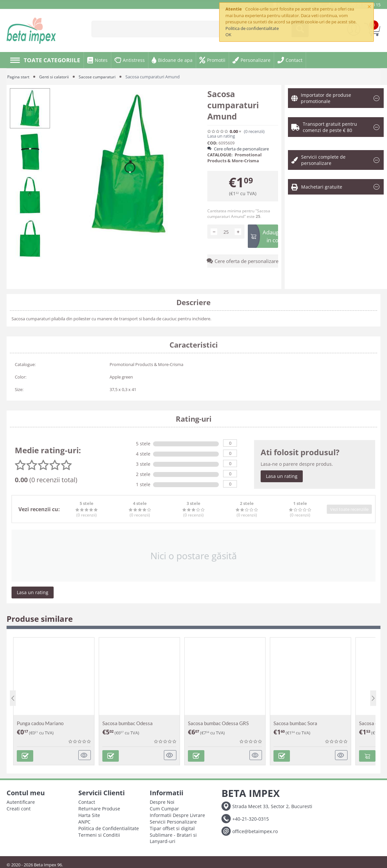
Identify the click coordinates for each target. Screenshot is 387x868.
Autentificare (21, 800)
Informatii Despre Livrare (177, 814)
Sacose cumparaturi (101, 77)
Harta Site (89, 814)
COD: (212, 143)
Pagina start (19, 77)
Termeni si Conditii (99, 833)
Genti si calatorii (56, 77)
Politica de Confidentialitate (109, 827)
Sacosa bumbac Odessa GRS (218, 723)
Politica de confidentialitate (252, 28)
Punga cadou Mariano (40, 723)
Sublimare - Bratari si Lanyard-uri (173, 836)
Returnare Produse (99, 807)
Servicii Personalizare (173, 820)
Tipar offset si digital (172, 827)
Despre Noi (162, 800)
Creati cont (19, 807)
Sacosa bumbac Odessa (128, 723)
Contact (87, 800)
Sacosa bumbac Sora (295, 723)
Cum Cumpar (164, 807)
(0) (254, 132)
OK (228, 35)
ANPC (84, 820)
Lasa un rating (221, 136)
